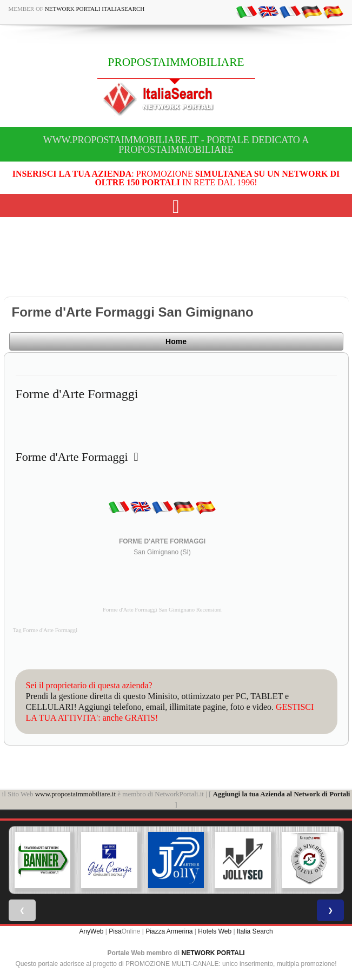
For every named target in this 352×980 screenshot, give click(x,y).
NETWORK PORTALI (213, 953)
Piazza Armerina (169, 931)
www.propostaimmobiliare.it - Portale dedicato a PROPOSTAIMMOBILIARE (176, 145)
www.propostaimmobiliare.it (75, 794)
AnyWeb (91, 931)
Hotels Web (215, 931)
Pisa (115, 931)
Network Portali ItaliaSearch (95, 9)
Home (176, 341)
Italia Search (255, 931)
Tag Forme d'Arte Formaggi (45, 630)
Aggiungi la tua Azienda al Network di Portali (282, 794)
